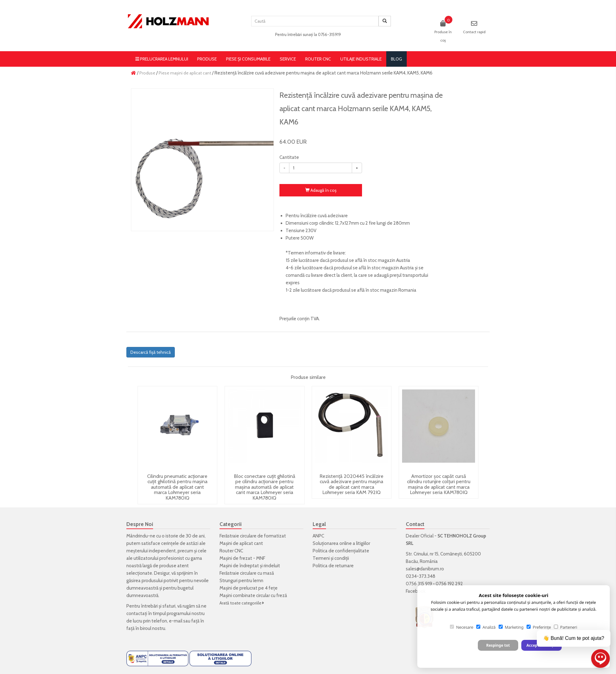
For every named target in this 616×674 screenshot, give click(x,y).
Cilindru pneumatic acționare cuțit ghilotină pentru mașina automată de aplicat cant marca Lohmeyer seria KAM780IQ (177, 487)
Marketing (511, 627)
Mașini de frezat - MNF (242, 558)
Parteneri (565, 627)
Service (288, 59)
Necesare (462, 627)
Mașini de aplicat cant (241, 543)
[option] (202, 160)
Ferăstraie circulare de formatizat (253, 536)
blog (396, 59)
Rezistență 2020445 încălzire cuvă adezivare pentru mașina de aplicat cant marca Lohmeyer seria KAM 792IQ (351, 484)
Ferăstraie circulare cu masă (247, 573)
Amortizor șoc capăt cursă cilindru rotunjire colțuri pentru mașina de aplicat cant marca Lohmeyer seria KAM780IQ (439, 484)
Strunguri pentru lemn (241, 581)
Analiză (486, 627)
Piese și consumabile (248, 59)
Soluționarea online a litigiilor (341, 543)
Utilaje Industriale (361, 59)
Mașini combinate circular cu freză (253, 595)
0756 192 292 (449, 584)
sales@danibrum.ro (425, 569)
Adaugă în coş (321, 190)
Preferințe (539, 627)
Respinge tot (498, 645)
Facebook (416, 591)
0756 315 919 (419, 584)
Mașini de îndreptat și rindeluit (250, 566)
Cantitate (289, 157)
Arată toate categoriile (242, 603)
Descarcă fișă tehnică (151, 352)
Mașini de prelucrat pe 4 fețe (249, 588)
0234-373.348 (421, 576)
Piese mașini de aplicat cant (185, 73)
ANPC (318, 536)
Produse (207, 59)
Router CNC (318, 59)
